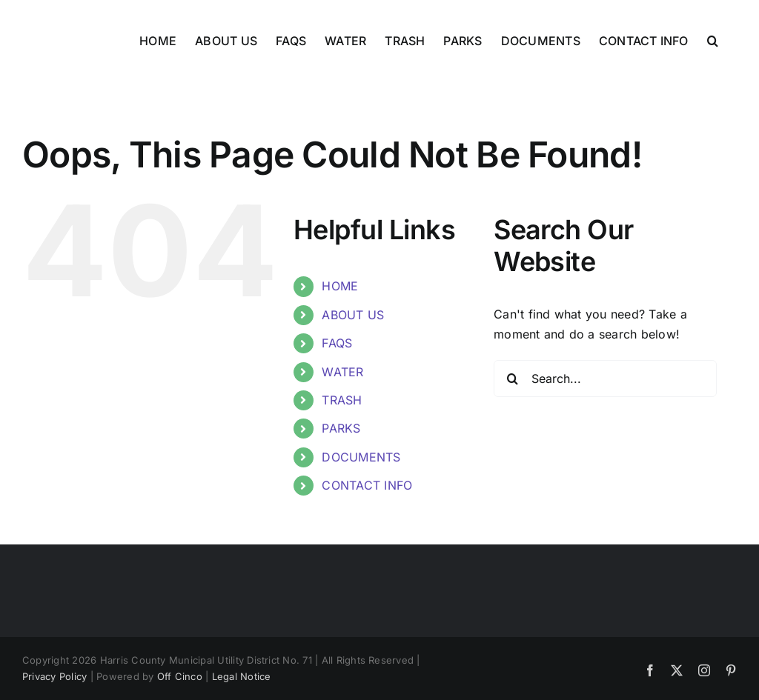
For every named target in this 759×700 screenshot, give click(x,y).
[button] (713, 41)
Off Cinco (180, 676)
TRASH (342, 400)
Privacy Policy (54, 676)
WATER (342, 372)
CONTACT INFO (367, 485)
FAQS (337, 343)
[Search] (512, 379)
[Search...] (605, 379)
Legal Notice (242, 676)
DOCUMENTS (361, 457)
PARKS (341, 428)
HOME (340, 286)
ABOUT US (353, 315)
